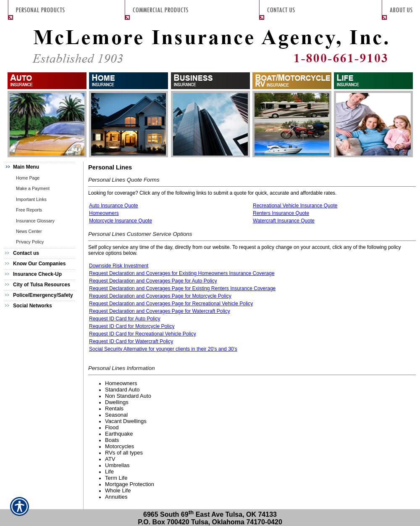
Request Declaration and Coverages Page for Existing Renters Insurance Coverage (182, 288)
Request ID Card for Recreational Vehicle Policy (143, 334)
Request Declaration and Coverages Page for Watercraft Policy (160, 311)
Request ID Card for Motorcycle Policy (132, 326)
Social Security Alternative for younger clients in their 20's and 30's (163, 349)
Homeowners (104, 213)
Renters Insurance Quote (281, 213)
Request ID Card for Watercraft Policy (131, 341)
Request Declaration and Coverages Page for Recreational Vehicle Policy (171, 304)
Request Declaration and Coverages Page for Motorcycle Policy (160, 296)
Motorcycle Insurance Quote (121, 221)
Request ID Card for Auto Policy (125, 319)
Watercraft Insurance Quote (284, 221)
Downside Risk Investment (119, 266)
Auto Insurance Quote (114, 206)
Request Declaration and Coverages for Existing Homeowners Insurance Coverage (182, 273)
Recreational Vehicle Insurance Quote (295, 206)
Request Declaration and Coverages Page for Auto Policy (153, 281)
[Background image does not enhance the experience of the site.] (42, 167)
